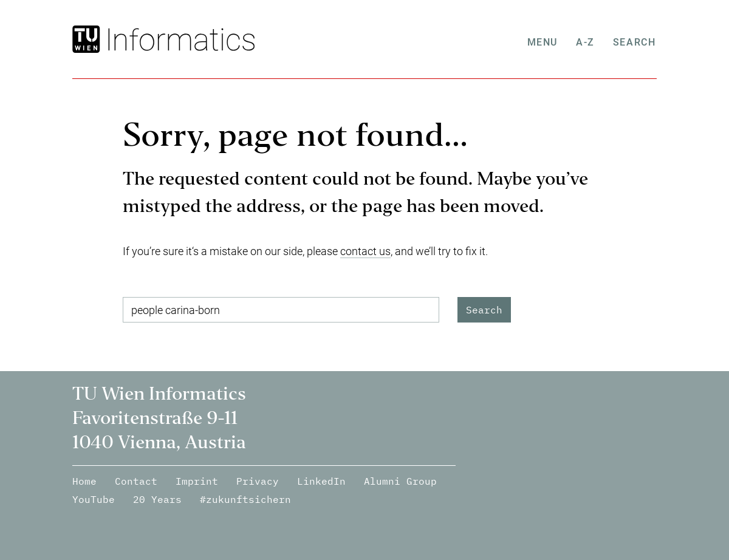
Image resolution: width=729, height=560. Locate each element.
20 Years (157, 499)
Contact (136, 481)
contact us (365, 251)
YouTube (94, 499)
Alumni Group (400, 481)
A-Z (587, 42)
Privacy (258, 481)
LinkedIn (321, 481)
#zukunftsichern (245, 499)
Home (84, 481)
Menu (543, 42)
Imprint (197, 481)
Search (635, 42)
